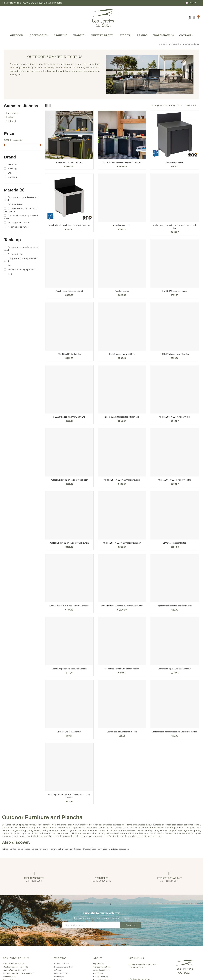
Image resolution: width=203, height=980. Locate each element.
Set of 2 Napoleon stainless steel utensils (69, 669)
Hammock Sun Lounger (61, 849)
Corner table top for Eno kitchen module (122, 669)
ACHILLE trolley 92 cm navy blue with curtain (122, 543)
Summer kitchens (21, 106)
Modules (10, 117)
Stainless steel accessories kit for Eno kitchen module (175, 732)
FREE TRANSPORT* (34, 878)
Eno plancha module (122, 225)
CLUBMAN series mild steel (175, 543)
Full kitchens (12, 113)
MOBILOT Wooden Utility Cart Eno (175, 354)
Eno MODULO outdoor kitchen (69, 162)
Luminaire (102, 849)
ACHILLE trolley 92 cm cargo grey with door (69, 480)
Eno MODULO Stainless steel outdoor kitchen (122, 162)
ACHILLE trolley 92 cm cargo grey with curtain (69, 543)
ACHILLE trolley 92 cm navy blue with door (122, 480)
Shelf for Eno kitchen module (69, 732)
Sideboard (11, 121)
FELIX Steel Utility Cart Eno (69, 354)
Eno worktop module (175, 162)
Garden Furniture (40, 849)
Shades (78, 849)
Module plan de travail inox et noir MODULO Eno (69, 225)
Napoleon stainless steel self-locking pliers (175, 606)
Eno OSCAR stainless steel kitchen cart (122, 417)
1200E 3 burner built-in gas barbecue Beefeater (69, 606)
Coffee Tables (16, 849)
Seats (27, 849)
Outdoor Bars (89, 849)
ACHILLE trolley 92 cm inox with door (175, 417)
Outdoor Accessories (119, 849)
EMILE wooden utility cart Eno (122, 354)
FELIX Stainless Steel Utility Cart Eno (69, 417)
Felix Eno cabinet (122, 291)
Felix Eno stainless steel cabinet (69, 291)
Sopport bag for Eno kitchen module (122, 732)
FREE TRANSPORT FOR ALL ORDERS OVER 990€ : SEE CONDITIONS (32, 3)
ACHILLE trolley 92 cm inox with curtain (175, 480)
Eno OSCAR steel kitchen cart (175, 291)
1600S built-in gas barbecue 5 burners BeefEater (122, 606)
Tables (5, 849)
